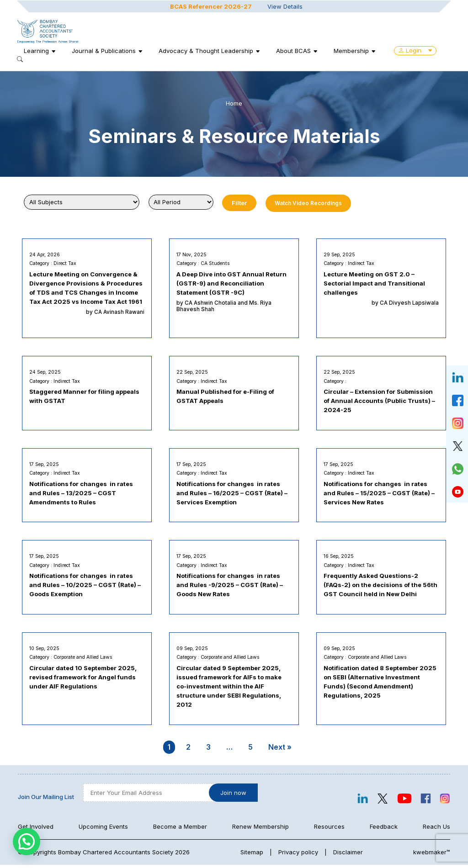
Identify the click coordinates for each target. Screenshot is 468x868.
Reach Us (436, 830)
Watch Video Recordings (308, 203)
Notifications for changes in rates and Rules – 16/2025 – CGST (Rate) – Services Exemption (232, 494)
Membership (352, 51)
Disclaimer (348, 855)
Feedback (384, 830)
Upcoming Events (103, 830)
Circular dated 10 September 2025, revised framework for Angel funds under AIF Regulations (83, 680)
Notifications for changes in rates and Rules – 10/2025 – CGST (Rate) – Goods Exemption (85, 587)
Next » (280, 750)
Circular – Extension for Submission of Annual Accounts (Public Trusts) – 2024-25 (380, 402)
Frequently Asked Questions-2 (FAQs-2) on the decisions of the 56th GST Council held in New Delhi (381, 587)
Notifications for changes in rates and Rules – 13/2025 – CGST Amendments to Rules (82, 494)
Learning (37, 51)
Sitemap (252, 855)
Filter (239, 203)
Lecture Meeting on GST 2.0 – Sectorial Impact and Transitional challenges (375, 284)
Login (416, 50)
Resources (329, 830)
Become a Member (180, 830)
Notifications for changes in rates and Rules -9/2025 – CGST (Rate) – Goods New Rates (230, 587)
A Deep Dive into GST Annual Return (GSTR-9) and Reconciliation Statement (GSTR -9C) (232, 284)
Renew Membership (261, 830)
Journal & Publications (105, 51)
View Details (285, 6)
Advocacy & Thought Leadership (207, 51)
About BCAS (294, 51)
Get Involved (36, 830)
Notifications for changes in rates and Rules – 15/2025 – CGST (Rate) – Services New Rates (380, 494)
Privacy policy (298, 855)
